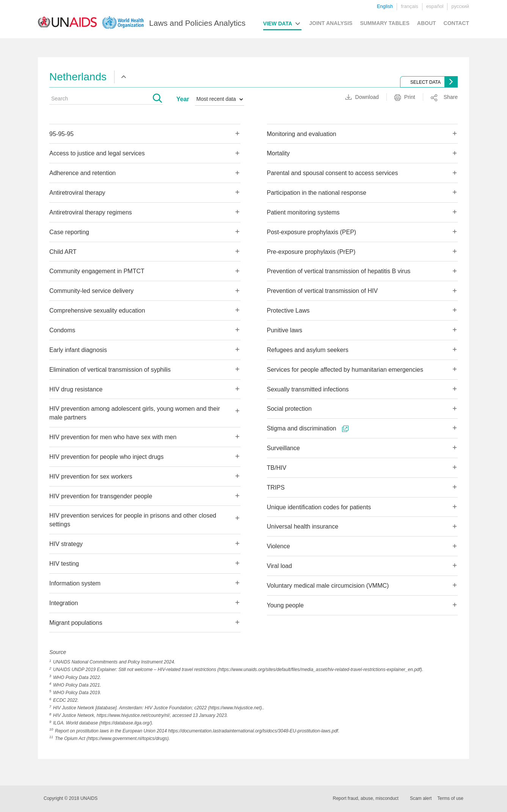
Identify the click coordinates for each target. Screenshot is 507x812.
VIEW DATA (278, 23)
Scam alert (421, 798)
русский (460, 6)
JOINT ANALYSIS (331, 23)
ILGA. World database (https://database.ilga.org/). (103, 723)
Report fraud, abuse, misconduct (366, 798)
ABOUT (427, 23)
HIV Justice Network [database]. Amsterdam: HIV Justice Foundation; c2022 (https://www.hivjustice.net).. (159, 708)
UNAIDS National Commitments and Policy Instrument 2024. (114, 662)
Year (183, 99)
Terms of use (450, 798)
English (385, 6)
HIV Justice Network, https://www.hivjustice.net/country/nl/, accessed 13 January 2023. (140, 715)
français (410, 6)
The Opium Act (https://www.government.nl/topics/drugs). (112, 738)
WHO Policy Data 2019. (77, 693)
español (435, 6)
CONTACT (456, 23)
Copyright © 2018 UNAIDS (71, 798)
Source (58, 652)
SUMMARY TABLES (385, 23)
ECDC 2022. (66, 700)
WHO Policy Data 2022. (77, 677)
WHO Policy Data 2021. (77, 685)
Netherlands (78, 77)
